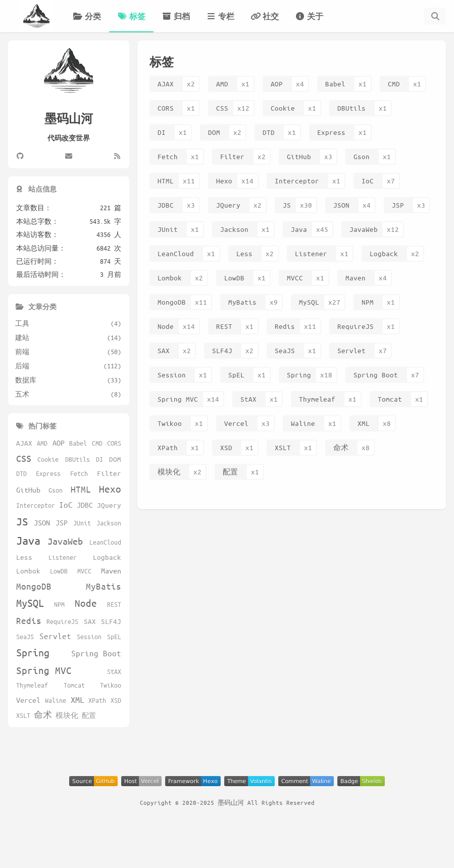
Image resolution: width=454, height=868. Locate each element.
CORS (166, 108)
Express (331, 132)
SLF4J (222, 350)
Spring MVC (178, 399)
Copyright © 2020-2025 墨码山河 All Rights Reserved (227, 802)
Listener (311, 253)
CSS (222, 108)
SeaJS (285, 350)
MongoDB (172, 302)
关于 (309, 16)
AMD (222, 84)
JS (287, 205)
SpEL (236, 375)
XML (364, 423)
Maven (356, 278)
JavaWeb (364, 229)
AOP (277, 84)
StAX (248, 399)
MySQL (309, 302)
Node (166, 326)
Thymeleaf (317, 399)
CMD (394, 84)
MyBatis (242, 302)
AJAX (166, 84)
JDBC (166, 205)
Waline (303, 423)
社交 (265, 16)
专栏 (220, 16)
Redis (285, 326)
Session (172, 375)
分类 (87, 16)
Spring (299, 375)
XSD (226, 447)
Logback (384, 253)
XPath (168, 447)
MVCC (295, 278)
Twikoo (170, 423)
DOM (214, 132)
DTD (269, 132)
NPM (368, 302)
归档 (176, 16)
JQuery (228, 205)
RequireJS (356, 326)
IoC (368, 181)
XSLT (283, 447)
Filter (232, 156)
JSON (341, 205)
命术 (341, 447)
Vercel (236, 423)
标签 (131, 16)
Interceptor (297, 181)
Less (244, 253)
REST (224, 326)
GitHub (299, 156)
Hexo (224, 181)
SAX (164, 350)
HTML (166, 181)
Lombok (170, 278)
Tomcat (390, 399)
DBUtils (351, 108)
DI (162, 132)
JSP (398, 205)
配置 (230, 472)
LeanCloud (176, 253)
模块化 (169, 472)
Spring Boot (376, 375)
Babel (335, 84)
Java (299, 229)
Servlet (351, 350)
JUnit (168, 229)
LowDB (234, 278)
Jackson (234, 229)
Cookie (283, 108)
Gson (362, 156)
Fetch (168, 156)
